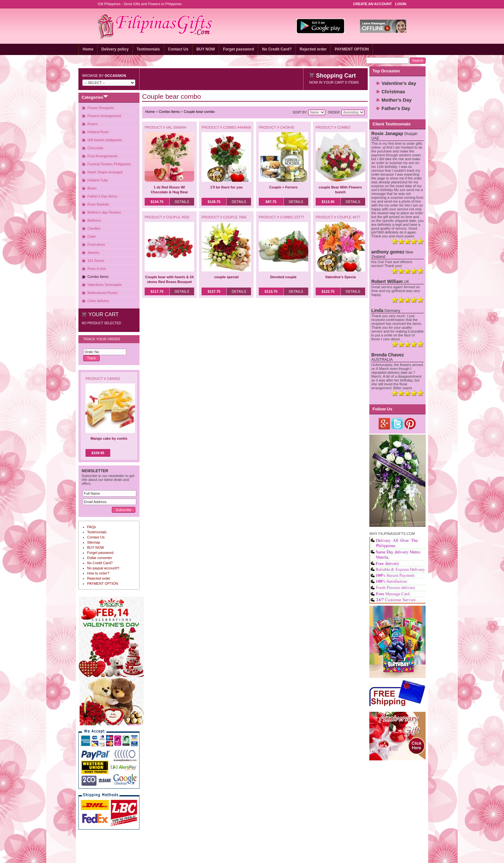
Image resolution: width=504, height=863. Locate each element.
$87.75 (271, 202)
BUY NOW (206, 49)
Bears (92, 188)
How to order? (98, 573)
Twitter (397, 424)
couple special (226, 277)
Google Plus (385, 424)
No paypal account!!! (103, 568)
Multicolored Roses (103, 293)
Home (88, 49)
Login (401, 4)
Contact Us (178, 49)
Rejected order (313, 49)
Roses (92, 124)
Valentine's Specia (340, 277)
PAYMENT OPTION (352, 49)
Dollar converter (100, 558)
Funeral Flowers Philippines (109, 164)
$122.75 (328, 291)
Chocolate (95, 148)
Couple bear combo (199, 112)
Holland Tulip (98, 180)
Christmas (393, 92)
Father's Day (396, 108)
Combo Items (98, 277)
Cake (92, 236)
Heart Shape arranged (105, 172)
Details (182, 202)
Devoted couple (283, 277)
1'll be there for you (226, 187)
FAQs (92, 527)
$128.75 (214, 202)
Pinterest (410, 424)
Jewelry (93, 252)
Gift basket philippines (105, 140)
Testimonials (148, 49)
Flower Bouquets (101, 108)
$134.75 (157, 202)
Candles (94, 228)
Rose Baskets (98, 204)
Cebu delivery (98, 301)
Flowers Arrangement (104, 116)
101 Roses (96, 261)
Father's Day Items (102, 196)
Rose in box (97, 269)
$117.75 (157, 291)
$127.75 (214, 291)
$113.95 (328, 202)
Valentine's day (399, 83)
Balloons (94, 220)
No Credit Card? (277, 49)
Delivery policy (115, 49)
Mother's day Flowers (104, 212)
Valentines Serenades (105, 285)
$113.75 (271, 291)
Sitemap (94, 542)
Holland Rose (98, 132)
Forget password (239, 49)
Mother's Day (397, 100)
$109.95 (98, 453)
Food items (96, 244)
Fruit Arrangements (103, 156)
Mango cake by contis (109, 438)
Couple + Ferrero (283, 187)
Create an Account (373, 4)
